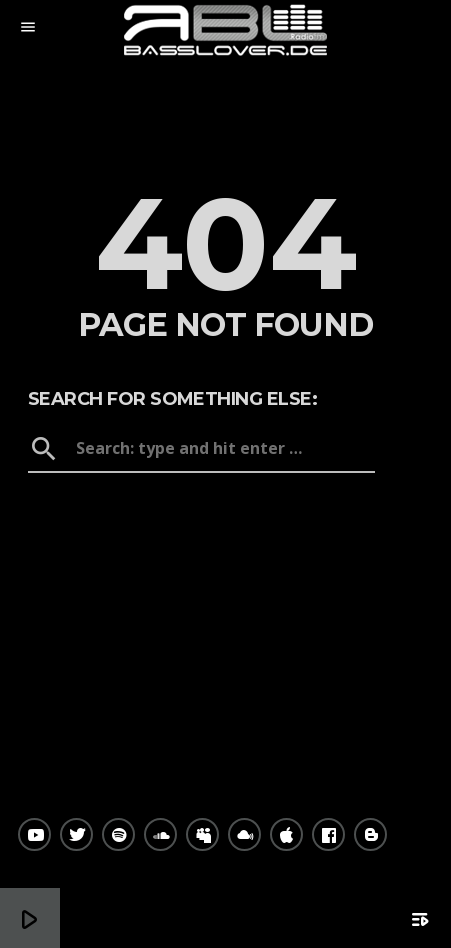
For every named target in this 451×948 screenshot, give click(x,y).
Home (225, 507)
